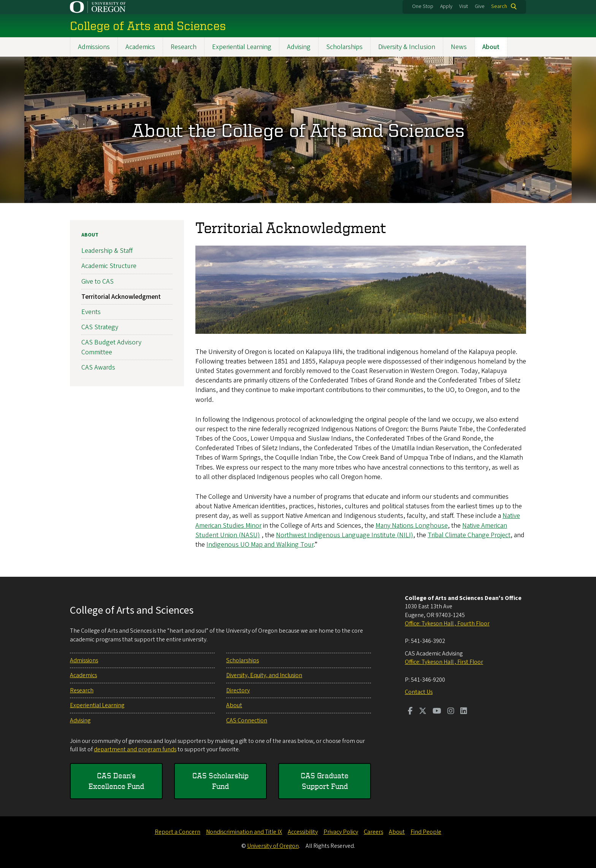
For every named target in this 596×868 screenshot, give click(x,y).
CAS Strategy (100, 327)
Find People (426, 832)
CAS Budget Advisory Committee (111, 347)
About (491, 47)
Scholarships (344, 47)
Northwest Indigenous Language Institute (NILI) (345, 535)
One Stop (423, 6)
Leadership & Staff (107, 251)
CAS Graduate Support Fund (325, 781)
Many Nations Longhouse (412, 525)
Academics (140, 47)
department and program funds (135, 749)
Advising (299, 47)
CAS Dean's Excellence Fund (116, 781)
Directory (238, 690)
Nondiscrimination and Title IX (244, 832)
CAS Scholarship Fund (220, 781)
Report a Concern (178, 832)
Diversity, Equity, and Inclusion (264, 675)
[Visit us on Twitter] (423, 712)
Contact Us (419, 692)
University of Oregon (273, 846)
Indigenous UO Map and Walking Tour (260, 545)
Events (91, 312)
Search (499, 6)
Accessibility (303, 832)
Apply (446, 6)
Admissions (94, 47)
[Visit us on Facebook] (410, 712)
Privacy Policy (341, 832)
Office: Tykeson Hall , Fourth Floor (447, 624)
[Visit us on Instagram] (451, 712)
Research (184, 47)
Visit (464, 6)
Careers (373, 832)
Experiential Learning (242, 47)
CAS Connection (247, 720)
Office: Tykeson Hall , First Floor (444, 662)
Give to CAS (97, 281)
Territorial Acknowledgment (121, 297)
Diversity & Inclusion (407, 47)
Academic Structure (109, 266)
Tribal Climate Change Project (469, 535)
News (459, 47)
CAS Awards (98, 367)
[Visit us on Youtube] (437, 712)
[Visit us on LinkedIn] (464, 712)
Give (480, 6)
